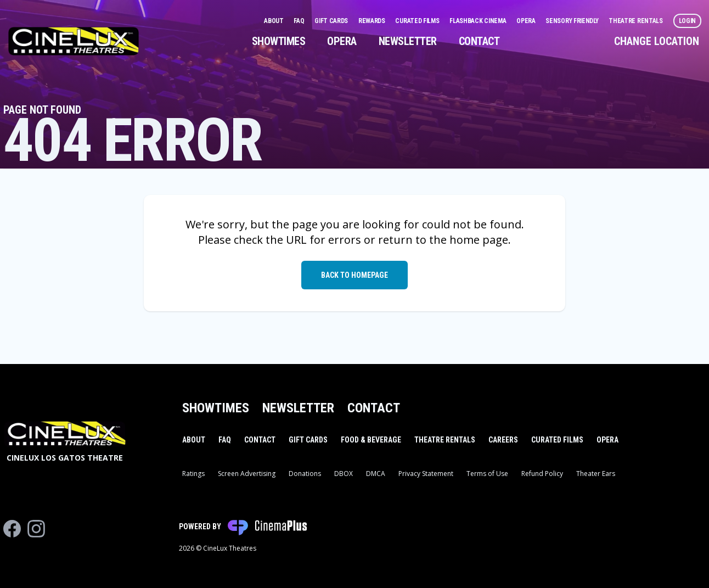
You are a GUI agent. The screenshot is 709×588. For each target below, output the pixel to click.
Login (688, 21)
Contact (479, 41)
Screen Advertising (247, 474)
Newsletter (408, 41)
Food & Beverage (371, 440)
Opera (527, 21)
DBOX (344, 474)
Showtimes (279, 41)
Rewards (373, 21)
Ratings (193, 474)
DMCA (376, 474)
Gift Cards (332, 21)
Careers (503, 440)
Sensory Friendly (573, 21)
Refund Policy (542, 474)
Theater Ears (596, 474)
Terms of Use (487, 474)
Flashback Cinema (479, 21)
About (274, 21)
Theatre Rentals (636, 21)
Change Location (657, 41)
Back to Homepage (354, 275)
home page (479, 240)
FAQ (300, 21)
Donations (305, 474)
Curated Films (418, 21)
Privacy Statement (426, 474)
